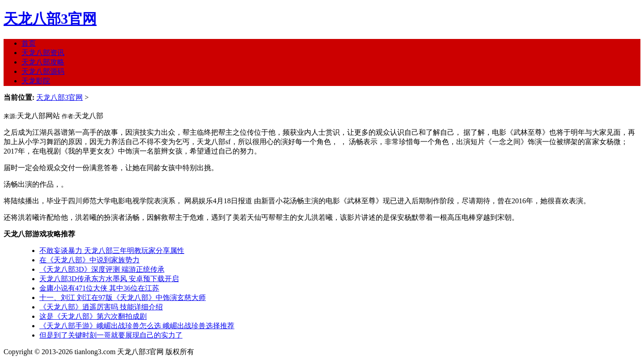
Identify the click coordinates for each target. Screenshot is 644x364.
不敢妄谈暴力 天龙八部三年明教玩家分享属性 (112, 251)
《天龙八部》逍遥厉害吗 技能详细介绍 (101, 307)
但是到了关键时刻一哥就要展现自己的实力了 (111, 335)
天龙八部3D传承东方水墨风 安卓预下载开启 (109, 279)
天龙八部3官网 (50, 19)
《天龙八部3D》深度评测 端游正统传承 (102, 269)
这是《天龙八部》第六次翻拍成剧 (93, 316)
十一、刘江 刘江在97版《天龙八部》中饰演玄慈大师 (123, 298)
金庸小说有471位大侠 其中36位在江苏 (99, 288)
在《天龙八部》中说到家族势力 (89, 260)
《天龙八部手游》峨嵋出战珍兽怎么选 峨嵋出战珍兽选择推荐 (137, 326)
